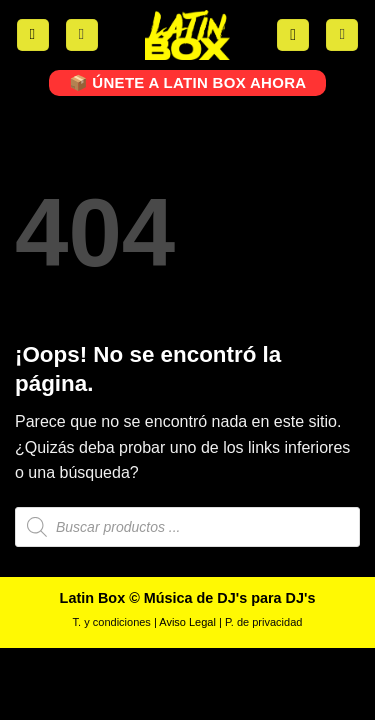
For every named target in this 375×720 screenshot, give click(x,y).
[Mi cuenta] (82, 35)
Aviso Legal (187, 622)
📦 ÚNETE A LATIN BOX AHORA (188, 82)
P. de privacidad (263, 622)
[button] (33, 35)
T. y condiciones (112, 622)
